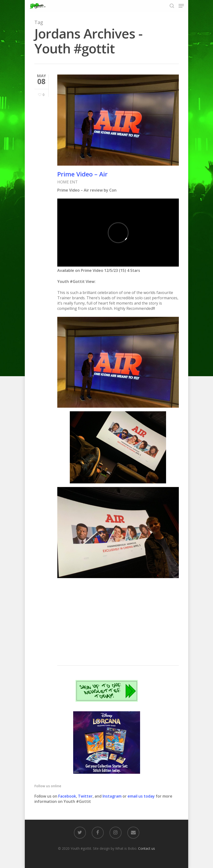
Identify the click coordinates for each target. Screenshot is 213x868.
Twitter (85, 796)
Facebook (67, 796)
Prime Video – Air (82, 174)
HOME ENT (68, 182)
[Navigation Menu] (181, 6)
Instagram (113, 796)
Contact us (147, 848)
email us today (141, 796)
